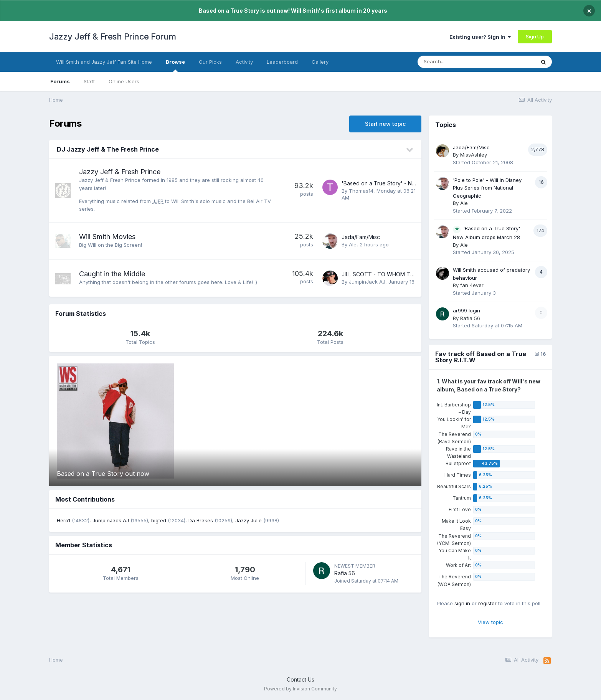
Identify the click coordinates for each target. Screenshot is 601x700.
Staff (89, 81)
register (487, 603)
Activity (244, 62)
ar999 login (466, 310)
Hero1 (64, 520)
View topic (490, 622)
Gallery (320, 62)
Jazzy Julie (248, 520)
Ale (353, 244)
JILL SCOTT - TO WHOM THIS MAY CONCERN (400, 274)
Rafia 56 (345, 573)
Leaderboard (282, 62)
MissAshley (474, 155)
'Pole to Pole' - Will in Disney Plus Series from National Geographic (487, 188)
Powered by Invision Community (300, 689)
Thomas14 (361, 191)
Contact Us (300, 679)
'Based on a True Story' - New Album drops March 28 (410, 183)
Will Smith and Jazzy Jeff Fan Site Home (104, 62)
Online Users (124, 81)
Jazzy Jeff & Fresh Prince (120, 172)
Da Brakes (201, 520)
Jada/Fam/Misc (361, 237)
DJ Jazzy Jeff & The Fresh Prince (108, 149)
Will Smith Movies (107, 237)
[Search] (461, 62)
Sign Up (535, 36)
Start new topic (385, 124)
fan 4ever (472, 285)
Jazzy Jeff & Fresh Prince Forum (113, 36)
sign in (462, 603)
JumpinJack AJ (367, 282)
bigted (159, 520)
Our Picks (210, 62)
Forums (60, 81)
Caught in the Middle (112, 274)
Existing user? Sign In (480, 37)
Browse (175, 65)
